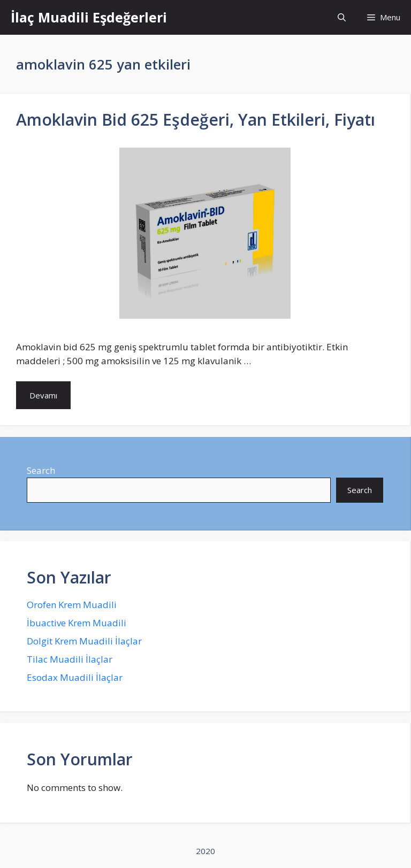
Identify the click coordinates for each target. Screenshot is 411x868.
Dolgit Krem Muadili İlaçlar (84, 641)
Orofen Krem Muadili (72, 605)
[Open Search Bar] (342, 17)
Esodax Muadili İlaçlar (75, 677)
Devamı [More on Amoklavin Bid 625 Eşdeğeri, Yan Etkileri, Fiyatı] (43, 395)
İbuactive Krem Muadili (77, 623)
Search (41, 470)
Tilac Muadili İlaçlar (70, 659)
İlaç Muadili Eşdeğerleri (89, 17)
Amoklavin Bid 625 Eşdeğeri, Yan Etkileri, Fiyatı (196, 120)
